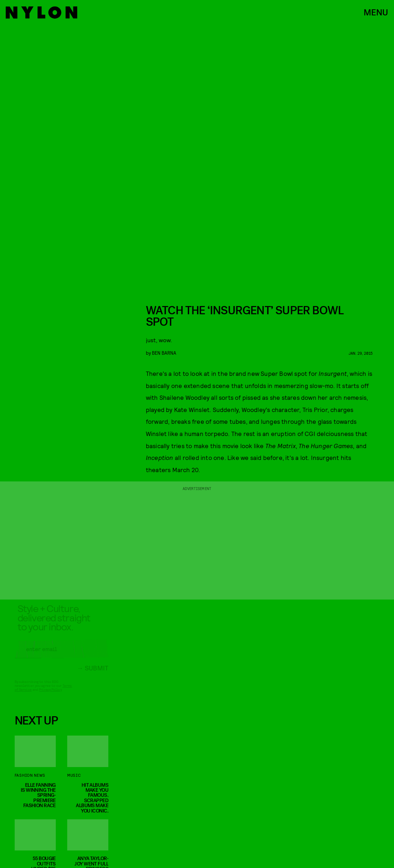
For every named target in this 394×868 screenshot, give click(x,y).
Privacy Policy (50, 695)
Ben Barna (164, 353)
